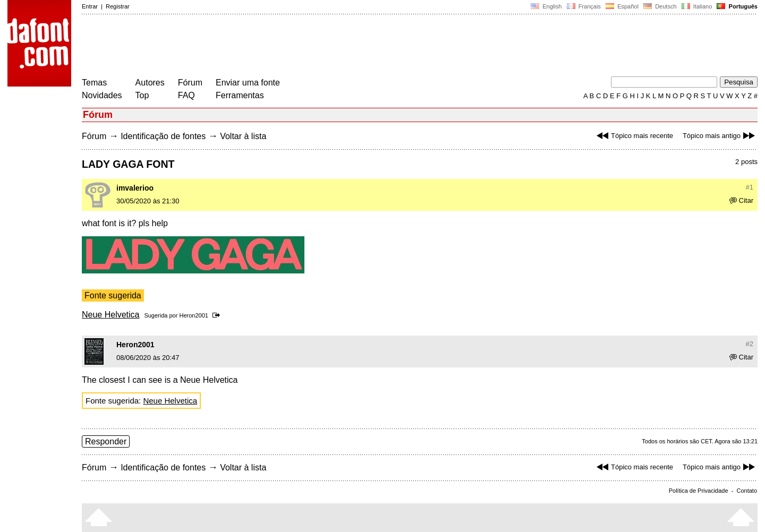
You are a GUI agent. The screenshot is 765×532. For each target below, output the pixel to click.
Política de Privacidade (699, 491)
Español (622, 6)
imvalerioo (135, 188)
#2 (750, 344)
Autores (150, 83)
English (546, 6)
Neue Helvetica (111, 315)
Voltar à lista (243, 136)
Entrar (90, 6)
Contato (747, 491)
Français (583, 6)
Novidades (102, 95)
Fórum (190, 83)
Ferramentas (240, 95)
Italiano (697, 6)
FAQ (186, 95)
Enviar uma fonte (248, 83)
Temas (94, 83)
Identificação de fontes (163, 136)
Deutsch (660, 6)
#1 (750, 187)
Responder (106, 441)
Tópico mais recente (634, 136)
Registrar (118, 6)
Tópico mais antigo (720, 136)
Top (142, 95)
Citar (741, 200)
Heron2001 (193, 315)
